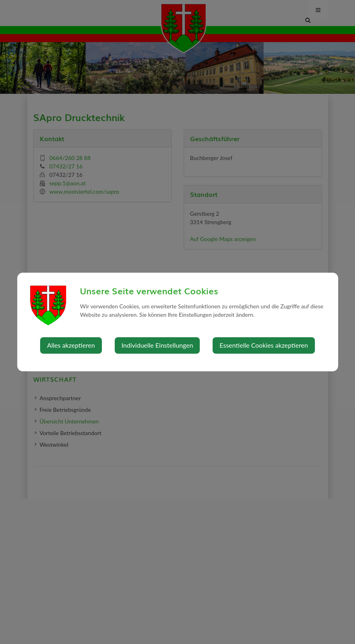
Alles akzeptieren (71, 345)
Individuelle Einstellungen (157, 345)
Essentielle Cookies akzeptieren (264, 345)
